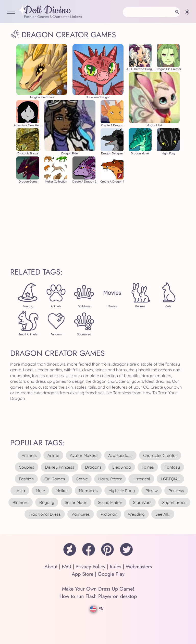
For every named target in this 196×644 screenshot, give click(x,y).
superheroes (174, 502)
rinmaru (21, 502)
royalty (47, 502)
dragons (93, 467)
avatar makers (84, 455)
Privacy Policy (90, 567)
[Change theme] (187, 12)
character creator (160, 455)
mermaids (88, 491)
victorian (109, 514)
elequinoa (122, 467)
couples (27, 467)
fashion (26, 479)
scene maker (110, 502)
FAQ (66, 567)
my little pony (122, 491)
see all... (163, 514)
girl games (55, 479)
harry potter (110, 479)
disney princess (60, 467)
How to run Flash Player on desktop (98, 596)
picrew (152, 491)
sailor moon (76, 502)
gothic (82, 479)
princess (176, 491)
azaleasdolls (120, 455)
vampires (81, 514)
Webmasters (139, 567)
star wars (142, 502)
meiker (62, 491)
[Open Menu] (11, 13)
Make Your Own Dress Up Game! (98, 589)
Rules (115, 567)
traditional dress (45, 514)
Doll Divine (47, 10)
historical (141, 479)
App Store (83, 574)
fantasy (172, 467)
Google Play (111, 574)
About (51, 567)
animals (29, 455)
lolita (20, 491)
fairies (148, 467)
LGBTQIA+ (170, 479)
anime (53, 455)
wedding (136, 514)
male (40, 491)
